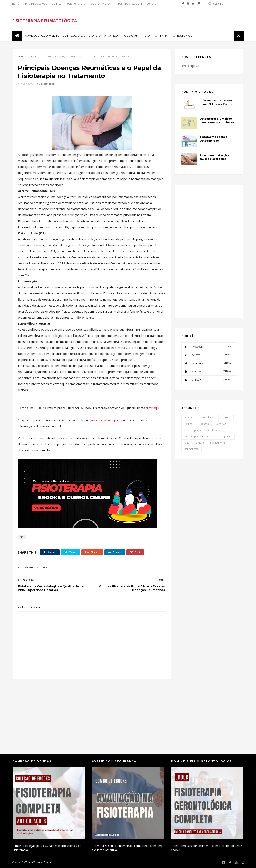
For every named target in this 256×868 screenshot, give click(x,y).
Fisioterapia (214, 431)
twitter (206, 355)
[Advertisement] (90, 713)
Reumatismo (192, 450)
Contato (152, 4)
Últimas (57, 4)
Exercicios (221, 424)
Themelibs (50, 863)
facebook (206, 347)
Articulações (209, 418)
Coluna (189, 424)
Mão (187, 443)
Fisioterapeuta (193, 431)
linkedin (206, 380)
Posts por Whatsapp (102, 4)
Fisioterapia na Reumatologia (201, 437)
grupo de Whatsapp (104, 421)
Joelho (228, 437)
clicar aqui (152, 408)
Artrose (226, 418)
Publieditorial (218, 443)
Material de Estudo (36, 4)
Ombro (200, 443)
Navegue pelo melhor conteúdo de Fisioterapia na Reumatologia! (81, 36)
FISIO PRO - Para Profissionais (168, 36)
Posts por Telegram (130, 4)
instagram (206, 364)
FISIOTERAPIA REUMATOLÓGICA (45, 21)
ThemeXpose (33, 863)
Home (16, 4)
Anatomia (190, 418)
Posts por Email (76, 4)
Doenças (204, 424)
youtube (206, 372)
